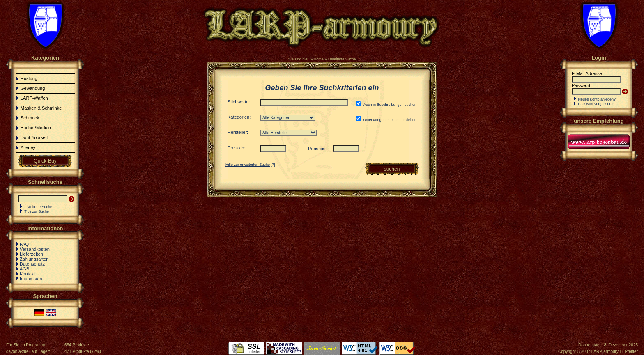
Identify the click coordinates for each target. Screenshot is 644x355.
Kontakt (27, 274)
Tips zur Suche (37, 211)
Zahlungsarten (34, 259)
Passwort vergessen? (596, 104)
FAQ (24, 244)
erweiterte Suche (39, 207)
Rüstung (29, 78)
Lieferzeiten (31, 254)
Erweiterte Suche (342, 59)
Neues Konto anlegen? (597, 99)
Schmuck (30, 118)
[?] (250, 165)
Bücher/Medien (36, 128)
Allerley (28, 147)
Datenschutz (32, 264)
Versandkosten (35, 249)
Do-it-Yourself (34, 137)
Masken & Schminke (41, 108)
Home (319, 59)
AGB (24, 269)
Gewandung (33, 88)
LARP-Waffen (34, 98)
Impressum (31, 279)
